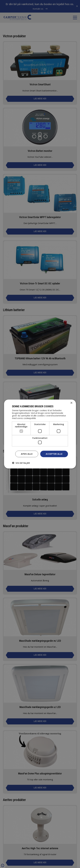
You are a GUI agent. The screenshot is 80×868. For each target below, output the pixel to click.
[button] (21, 463)
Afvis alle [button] (27, 454)
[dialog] (40, 434)
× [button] (71, 403)
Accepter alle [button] (54, 454)
